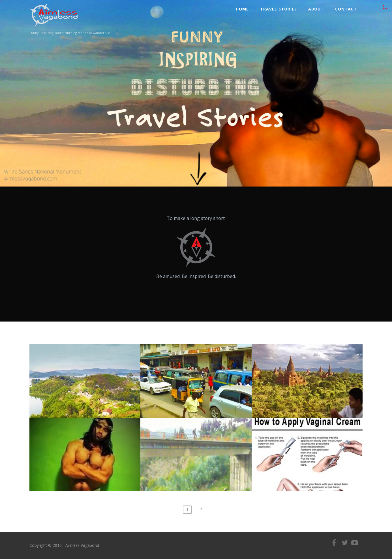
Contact (346, 9)
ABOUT (316, 9)
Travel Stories (279, 9)
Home (242, 9)
